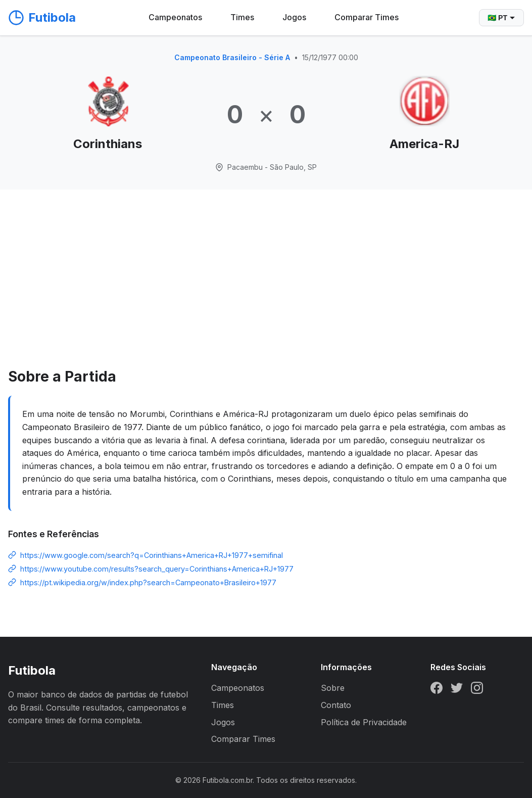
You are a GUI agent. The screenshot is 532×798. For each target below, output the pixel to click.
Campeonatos (175, 17)
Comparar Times (367, 17)
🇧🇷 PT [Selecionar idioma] (501, 18)
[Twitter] (457, 690)
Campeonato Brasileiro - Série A (232, 57)
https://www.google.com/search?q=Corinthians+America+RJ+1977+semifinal (152, 555)
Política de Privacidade (364, 722)
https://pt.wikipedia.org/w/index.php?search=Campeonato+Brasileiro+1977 (148, 582)
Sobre (333, 688)
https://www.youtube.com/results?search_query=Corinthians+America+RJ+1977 (157, 569)
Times (242, 17)
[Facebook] (437, 690)
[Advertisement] (266, 290)
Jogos (294, 17)
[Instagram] (477, 690)
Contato (336, 705)
